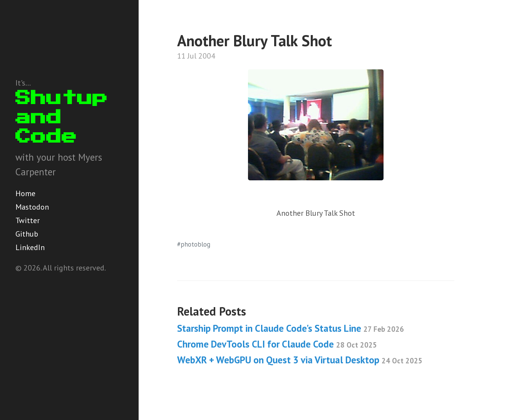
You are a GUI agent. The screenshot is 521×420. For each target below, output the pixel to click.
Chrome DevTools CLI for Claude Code (277, 344)
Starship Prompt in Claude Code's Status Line (291, 328)
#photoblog (194, 244)
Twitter (28, 220)
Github (27, 234)
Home (25, 193)
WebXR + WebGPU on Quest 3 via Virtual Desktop (300, 360)
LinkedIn (30, 247)
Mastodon (32, 207)
